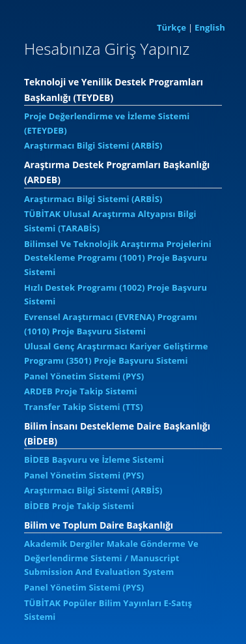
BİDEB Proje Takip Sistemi (79, 506)
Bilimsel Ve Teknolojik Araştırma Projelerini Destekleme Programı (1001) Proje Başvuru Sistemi (118, 258)
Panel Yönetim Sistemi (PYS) (84, 376)
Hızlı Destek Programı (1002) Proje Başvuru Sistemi (116, 295)
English (210, 27)
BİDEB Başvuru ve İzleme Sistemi (94, 460)
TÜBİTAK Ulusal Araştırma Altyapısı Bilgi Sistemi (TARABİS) (110, 221)
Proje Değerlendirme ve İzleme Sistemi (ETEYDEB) (107, 123)
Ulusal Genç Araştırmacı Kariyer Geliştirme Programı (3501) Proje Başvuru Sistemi (116, 353)
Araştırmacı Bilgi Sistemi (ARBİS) (93, 145)
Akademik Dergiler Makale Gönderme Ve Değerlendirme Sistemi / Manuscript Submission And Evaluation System (111, 558)
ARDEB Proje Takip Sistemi (81, 391)
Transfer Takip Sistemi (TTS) (84, 407)
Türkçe (171, 27)
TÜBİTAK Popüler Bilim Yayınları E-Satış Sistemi (108, 610)
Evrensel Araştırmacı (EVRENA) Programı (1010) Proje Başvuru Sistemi (111, 324)
